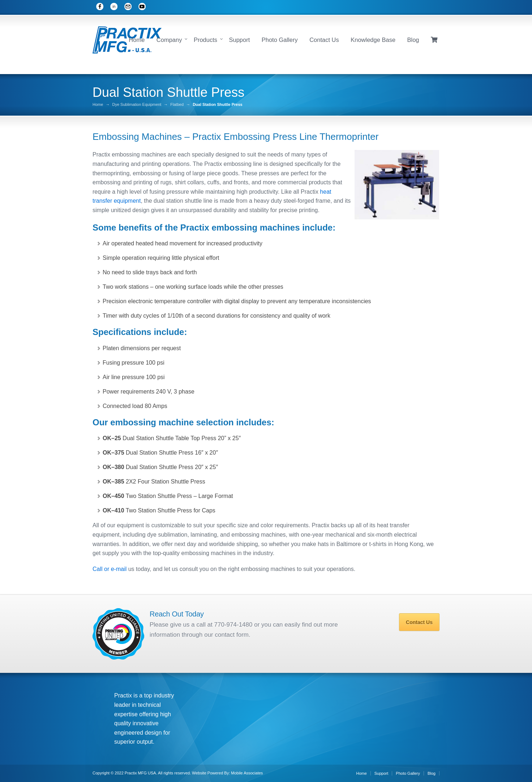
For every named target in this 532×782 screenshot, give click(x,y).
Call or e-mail (110, 569)
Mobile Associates (247, 773)
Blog (413, 40)
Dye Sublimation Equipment (137, 105)
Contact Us (324, 40)
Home (137, 40)
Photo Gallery (280, 40)
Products (205, 40)
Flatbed (177, 105)
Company (169, 40)
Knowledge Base (373, 40)
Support (239, 40)
